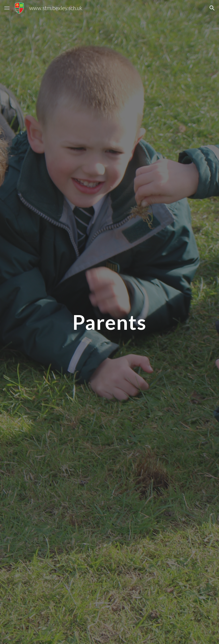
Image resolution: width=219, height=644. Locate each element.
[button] (7, 8)
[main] (109, 322)
